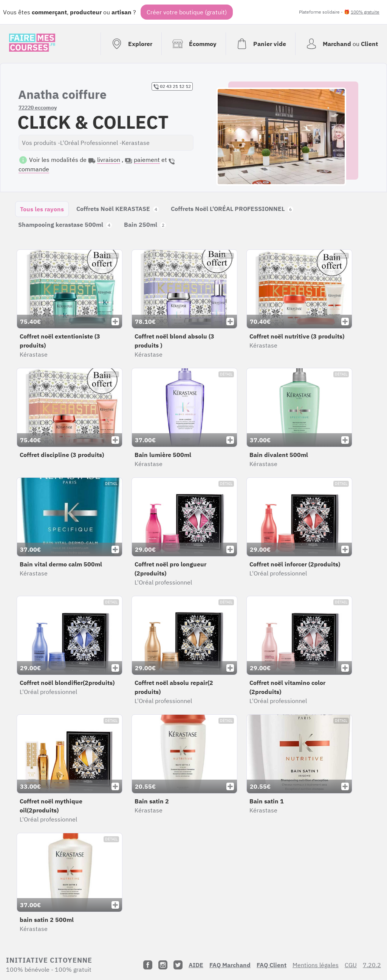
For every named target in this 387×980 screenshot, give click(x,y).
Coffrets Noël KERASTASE (118, 209)
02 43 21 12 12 (172, 86)
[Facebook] (148, 965)
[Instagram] (163, 965)
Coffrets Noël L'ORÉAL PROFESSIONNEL (232, 209)
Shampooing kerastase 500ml (65, 225)
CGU (351, 965)
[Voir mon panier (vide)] (260, 44)
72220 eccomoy (38, 108)
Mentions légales (316, 965)
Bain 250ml (145, 225)
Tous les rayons (42, 209)
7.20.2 (372, 965)
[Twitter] (178, 965)
